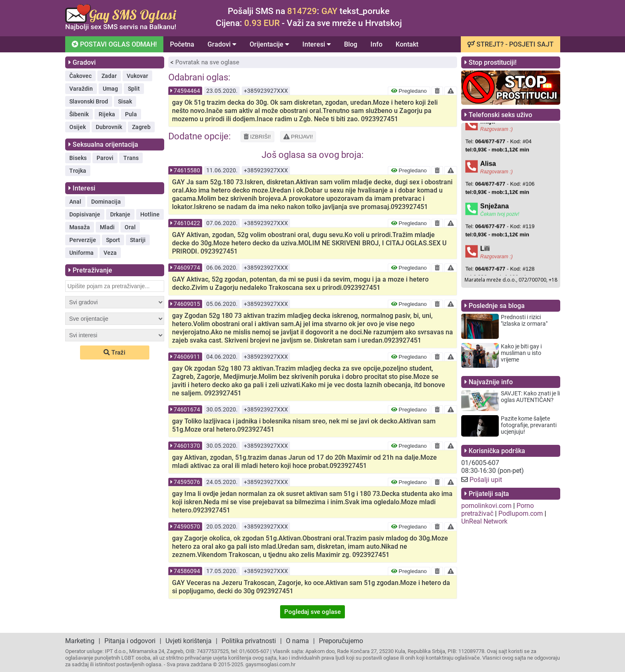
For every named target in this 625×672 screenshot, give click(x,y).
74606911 (187, 357)
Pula (131, 114)
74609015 (187, 304)
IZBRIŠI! (257, 137)
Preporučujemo (341, 641)
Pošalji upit (486, 480)
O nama (297, 641)
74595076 (187, 482)
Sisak (125, 101)
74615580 (187, 170)
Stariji (138, 240)
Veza (110, 253)
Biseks (78, 158)
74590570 (187, 526)
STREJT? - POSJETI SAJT (511, 44)
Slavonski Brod (89, 101)
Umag (110, 89)
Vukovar (137, 76)
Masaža (80, 227)
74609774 (187, 268)
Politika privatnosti (249, 641)
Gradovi (222, 44)
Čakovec (80, 76)
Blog (351, 44)
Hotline (150, 214)
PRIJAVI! (298, 137)
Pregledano (409, 91)
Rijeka (107, 114)
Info (376, 44)
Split (134, 89)
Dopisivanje (85, 214)
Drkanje (120, 214)
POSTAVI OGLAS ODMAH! (114, 44)
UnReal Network (484, 521)
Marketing (80, 641)
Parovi (105, 158)
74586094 (187, 571)
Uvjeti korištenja (189, 641)
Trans (131, 158)
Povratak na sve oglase (207, 62)
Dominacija (106, 202)
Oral (130, 227)
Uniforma (81, 253)
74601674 (187, 409)
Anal (75, 202)
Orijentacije (269, 44)
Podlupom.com (521, 513)
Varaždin (81, 89)
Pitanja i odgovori (130, 641)
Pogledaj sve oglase (312, 612)
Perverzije (83, 240)
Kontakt (407, 44)
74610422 (187, 223)
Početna (182, 44)
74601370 (187, 446)
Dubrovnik (109, 127)
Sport (113, 240)
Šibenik (79, 114)
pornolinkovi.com (486, 506)
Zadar (109, 76)
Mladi (107, 227)
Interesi (317, 44)
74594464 (187, 91)
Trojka (78, 171)
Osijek (78, 127)
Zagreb (141, 127)
